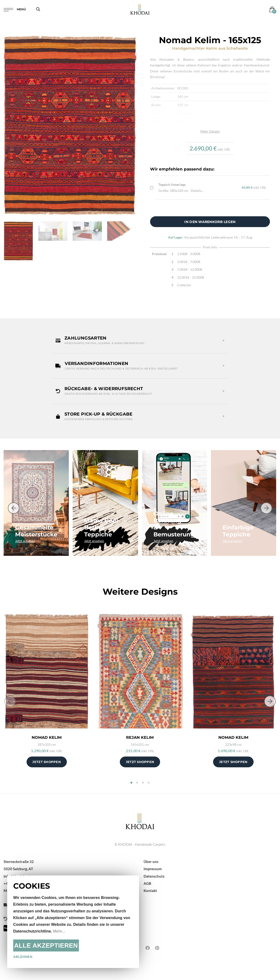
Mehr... (59, 931)
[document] (73, 922)
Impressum (153, 869)
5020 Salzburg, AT (18, 869)
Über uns (151, 862)
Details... (197, 191)
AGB (147, 883)
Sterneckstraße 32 (19, 862)
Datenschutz (154, 876)
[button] (140, 340)
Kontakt (150, 891)
